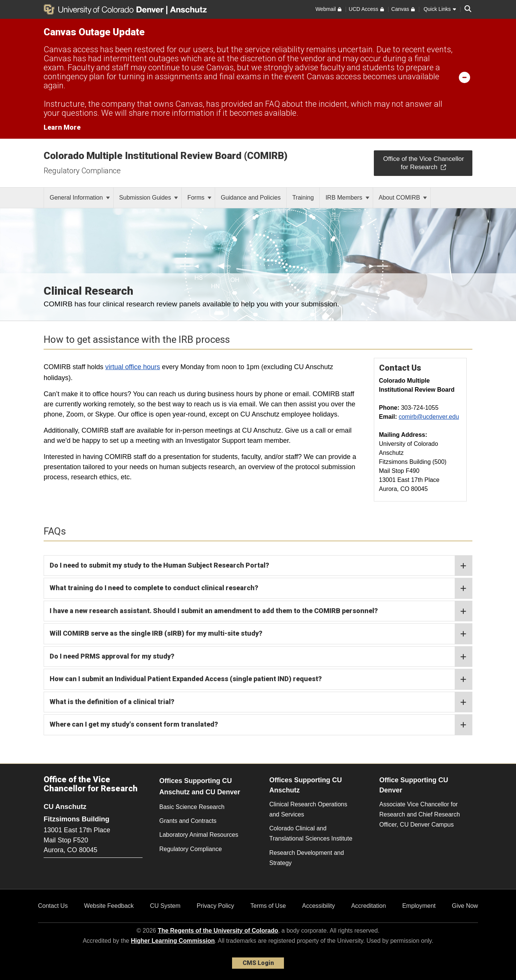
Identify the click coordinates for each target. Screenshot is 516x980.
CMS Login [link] (258, 963)
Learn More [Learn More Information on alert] (62, 127)
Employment (419, 906)
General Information (80, 198)
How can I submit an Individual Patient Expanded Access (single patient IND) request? (261, 679)
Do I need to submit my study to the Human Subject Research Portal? (261, 566)
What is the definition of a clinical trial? (261, 702)
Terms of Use (268, 906)
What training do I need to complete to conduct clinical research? (261, 588)
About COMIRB (403, 198)
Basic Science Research (192, 807)
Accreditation (369, 906)
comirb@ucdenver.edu (429, 417)
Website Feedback (109, 906)
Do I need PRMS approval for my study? (261, 657)
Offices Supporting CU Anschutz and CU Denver (200, 787)
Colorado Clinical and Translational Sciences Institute (311, 833)
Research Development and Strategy (307, 858)
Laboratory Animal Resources (199, 835)
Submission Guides (149, 198)
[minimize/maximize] (464, 77)
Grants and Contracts (188, 821)
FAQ (272, 104)
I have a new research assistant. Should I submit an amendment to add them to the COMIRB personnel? (261, 611)
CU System (165, 906)
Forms (199, 198)
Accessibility (318, 906)
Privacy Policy (216, 906)
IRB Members (347, 198)
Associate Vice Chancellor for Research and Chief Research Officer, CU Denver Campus (420, 814)
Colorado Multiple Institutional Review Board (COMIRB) (166, 156)
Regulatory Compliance (82, 171)
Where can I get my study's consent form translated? (261, 725)
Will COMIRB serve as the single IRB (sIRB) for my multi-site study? (261, 634)
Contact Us (53, 906)
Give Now (465, 906)
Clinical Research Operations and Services (308, 809)
